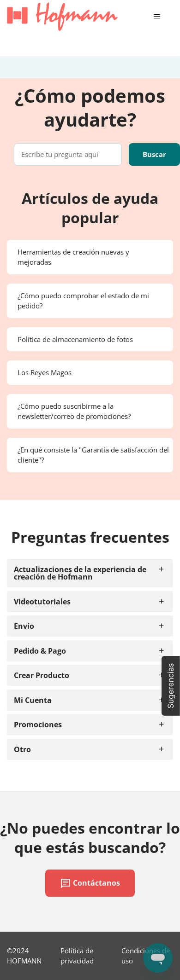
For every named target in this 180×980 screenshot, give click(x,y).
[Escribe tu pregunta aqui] (68, 154)
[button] (171, 686)
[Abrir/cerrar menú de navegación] (157, 17)
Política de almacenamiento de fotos (75, 339)
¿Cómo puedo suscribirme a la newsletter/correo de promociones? (74, 411)
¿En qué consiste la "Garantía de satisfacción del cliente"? (93, 455)
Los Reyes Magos (45, 372)
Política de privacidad (77, 956)
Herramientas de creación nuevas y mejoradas (73, 257)
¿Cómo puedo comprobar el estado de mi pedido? (83, 301)
